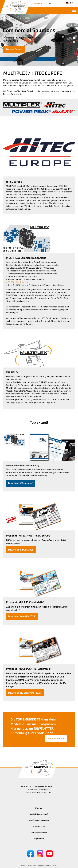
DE (69, 3)
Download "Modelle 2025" (22, 616)
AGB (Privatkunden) (39, 814)
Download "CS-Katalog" (21, 483)
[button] (74, 38)
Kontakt (39, 808)
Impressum (39, 838)
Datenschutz (39, 826)
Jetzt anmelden (56, 738)
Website (38, 3)
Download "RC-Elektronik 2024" (25, 693)
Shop (51, 3)
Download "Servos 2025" (21, 550)
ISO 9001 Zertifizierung (18, 282)
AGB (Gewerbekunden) (39, 820)
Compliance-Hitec (39, 832)
